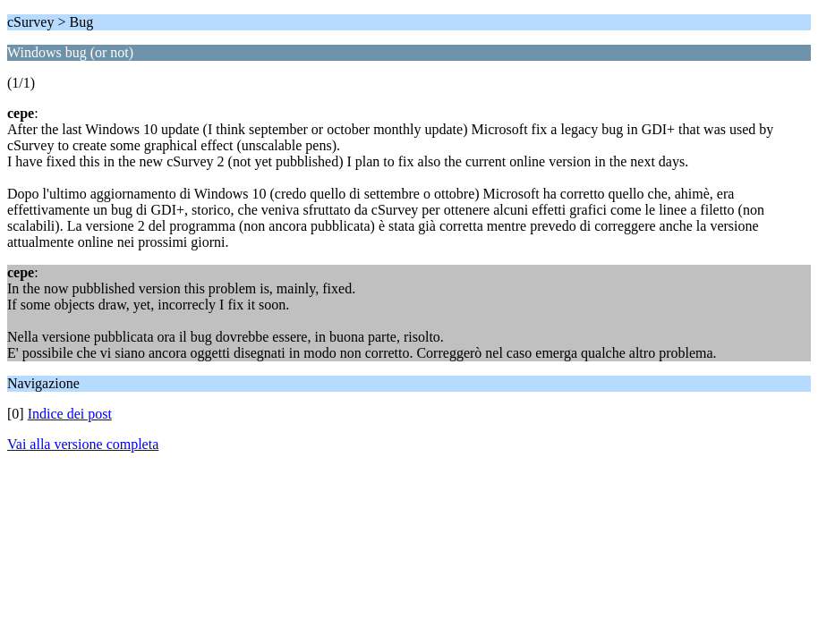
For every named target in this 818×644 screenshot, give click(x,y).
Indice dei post (70, 414)
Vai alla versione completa (83, 444)
